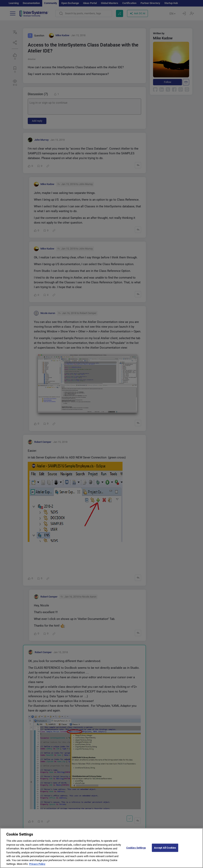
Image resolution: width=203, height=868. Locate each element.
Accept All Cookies (165, 852)
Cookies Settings (136, 852)
